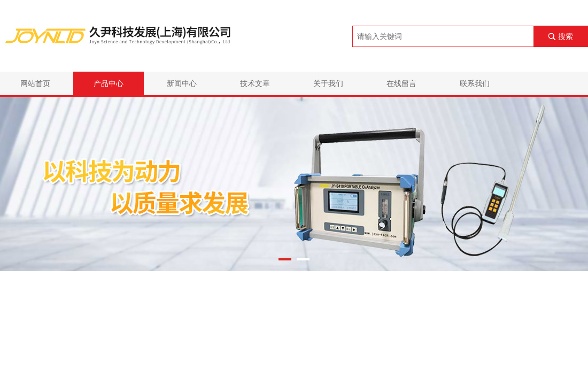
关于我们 (328, 83)
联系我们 (475, 83)
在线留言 (401, 83)
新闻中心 (182, 83)
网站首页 (35, 83)
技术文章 (255, 83)
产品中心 (109, 83)
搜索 (566, 36)
